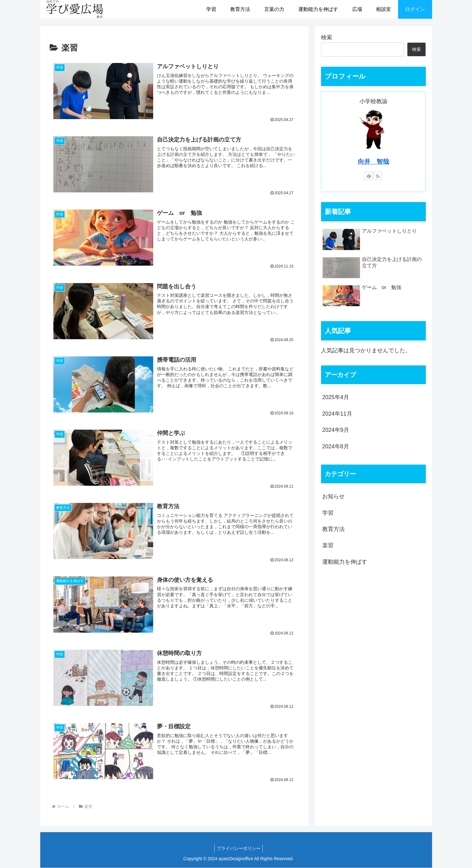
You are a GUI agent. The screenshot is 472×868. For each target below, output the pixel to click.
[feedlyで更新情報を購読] (369, 176)
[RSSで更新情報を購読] (378, 176)
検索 (327, 37)
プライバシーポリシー (239, 849)
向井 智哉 (373, 162)
